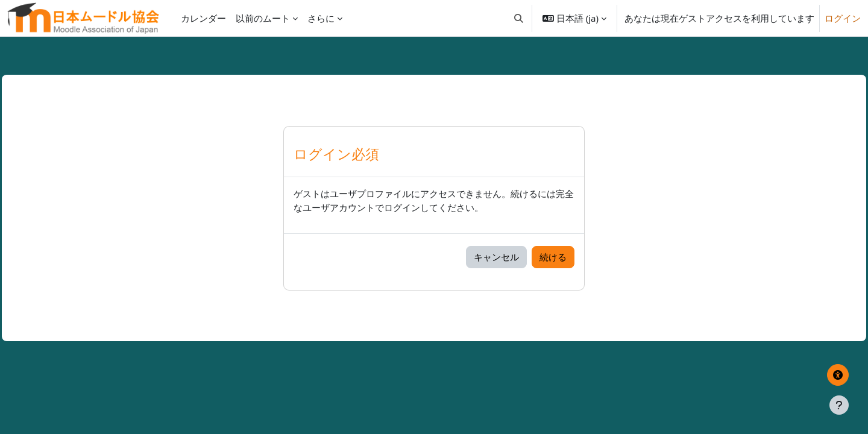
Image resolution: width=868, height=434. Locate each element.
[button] (519, 18)
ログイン (843, 18)
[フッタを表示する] (839, 405)
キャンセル (496, 257)
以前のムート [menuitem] (263, 18)
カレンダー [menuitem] (203, 18)
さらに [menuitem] (321, 18)
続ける (553, 257)
